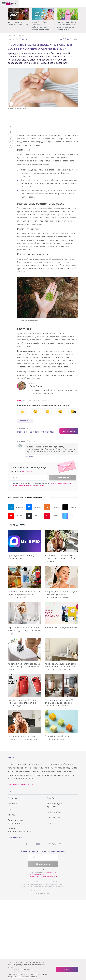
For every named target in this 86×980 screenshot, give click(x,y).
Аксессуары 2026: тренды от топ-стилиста (18, 23)
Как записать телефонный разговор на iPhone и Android (23, 738)
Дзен (32, 516)
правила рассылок (40, 486)
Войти (79, 3)
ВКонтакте (34, 508)
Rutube (69, 508)
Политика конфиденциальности (19, 830)
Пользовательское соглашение (17, 822)
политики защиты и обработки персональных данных (28, 975)
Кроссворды (53, 818)
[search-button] (73, 3)
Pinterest (52, 516)
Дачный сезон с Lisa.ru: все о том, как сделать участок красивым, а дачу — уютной (67, 26)
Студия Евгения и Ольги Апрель (48, 891)
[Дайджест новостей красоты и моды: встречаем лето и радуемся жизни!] (25, 577)
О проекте (13, 798)
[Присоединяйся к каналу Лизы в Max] (25, 541)
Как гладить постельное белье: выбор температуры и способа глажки (24, 667)
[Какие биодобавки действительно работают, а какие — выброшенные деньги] (43, 14)
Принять (67, 969)
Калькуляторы (54, 812)
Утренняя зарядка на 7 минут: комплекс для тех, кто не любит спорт (24, 631)
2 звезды (64, 39)
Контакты (13, 809)
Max (68, 516)
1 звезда (61, 39)
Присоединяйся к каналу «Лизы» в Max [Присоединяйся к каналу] (21, 557)
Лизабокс (52, 798)
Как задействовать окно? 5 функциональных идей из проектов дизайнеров (59, 703)
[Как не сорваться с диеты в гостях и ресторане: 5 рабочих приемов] (61, 541)
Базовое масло (26, 421)
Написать (70, 431)
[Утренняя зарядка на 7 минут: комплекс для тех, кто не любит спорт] (25, 613)
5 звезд (70, 39)
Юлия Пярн (35, 386)
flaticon (49, 893)
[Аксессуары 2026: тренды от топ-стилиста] (18, 14)
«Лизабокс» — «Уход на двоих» (61, 628)
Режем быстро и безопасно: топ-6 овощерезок (59, 738)
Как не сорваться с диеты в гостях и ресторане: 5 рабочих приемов (61, 559)
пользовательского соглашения (61, 483)
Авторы (12, 815)
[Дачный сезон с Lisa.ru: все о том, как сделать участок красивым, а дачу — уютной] (68, 14)
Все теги (51, 823)
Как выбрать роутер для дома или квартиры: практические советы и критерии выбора (60, 667)
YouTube (15, 516)
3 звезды (66, 39)
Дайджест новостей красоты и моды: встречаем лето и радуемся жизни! (24, 595)
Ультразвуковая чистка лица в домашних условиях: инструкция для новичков (61, 595)
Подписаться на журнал (19, 785)
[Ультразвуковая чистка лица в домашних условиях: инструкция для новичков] (61, 577)
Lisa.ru (11, 39)
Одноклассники (52, 508)
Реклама (12, 804)
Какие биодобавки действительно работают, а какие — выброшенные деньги (41, 26)
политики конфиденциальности (22, 486)
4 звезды (68, 39)
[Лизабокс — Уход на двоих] (61, 613)
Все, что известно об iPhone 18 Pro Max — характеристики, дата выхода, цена (24, 703)
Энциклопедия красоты (55, 805)
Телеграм (16, 508)
